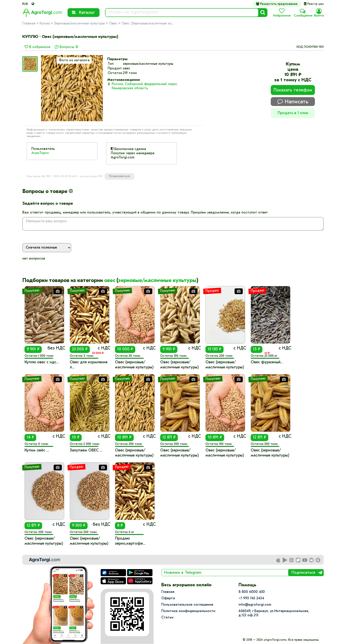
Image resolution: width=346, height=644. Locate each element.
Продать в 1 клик (293, 113)
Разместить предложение (277, 4)
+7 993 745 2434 (251, 598)
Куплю (45, 24)
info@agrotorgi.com (255, 605)
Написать (293, 102)
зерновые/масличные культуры (157, 281)
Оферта (168, 598)
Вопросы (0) (69, 47)
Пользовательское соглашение (187, 605)
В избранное (37, 47)
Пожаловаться (119, 176)
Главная (29, 24)
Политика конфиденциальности (188, 611)
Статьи (167, 618)
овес (110, 281)
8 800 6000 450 (252, 592)
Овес (113, 24)
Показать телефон (293, 90)
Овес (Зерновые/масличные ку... (148, 24)
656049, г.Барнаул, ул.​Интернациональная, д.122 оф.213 (274, 613)
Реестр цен (314, 4)
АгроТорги (40, 153)
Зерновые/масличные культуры (79, 24)
